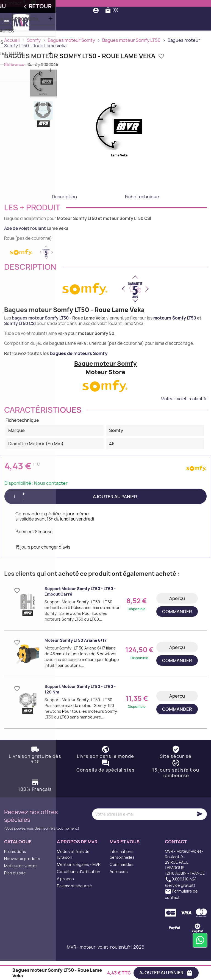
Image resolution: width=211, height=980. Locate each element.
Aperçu (177, 618)
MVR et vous (125, 861)
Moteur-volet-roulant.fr (184, 418)
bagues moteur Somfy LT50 (40, 337)
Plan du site (15, 892)
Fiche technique (142, 216)
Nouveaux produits (22, 878)
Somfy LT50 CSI (20, 343)
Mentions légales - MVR (79, 884)
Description (64, 216)
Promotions (15, 871)
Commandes (122, 884)
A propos (65, 898)
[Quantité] (14, 516)
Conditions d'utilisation (79, 891)
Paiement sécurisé (74, 905)
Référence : (15, 83)
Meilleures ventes (21, 885)
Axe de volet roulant (25, 247)
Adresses (119, 891)
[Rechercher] (107, 20)
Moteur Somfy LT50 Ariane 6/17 (76, 660)
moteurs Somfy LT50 (175, 337)
